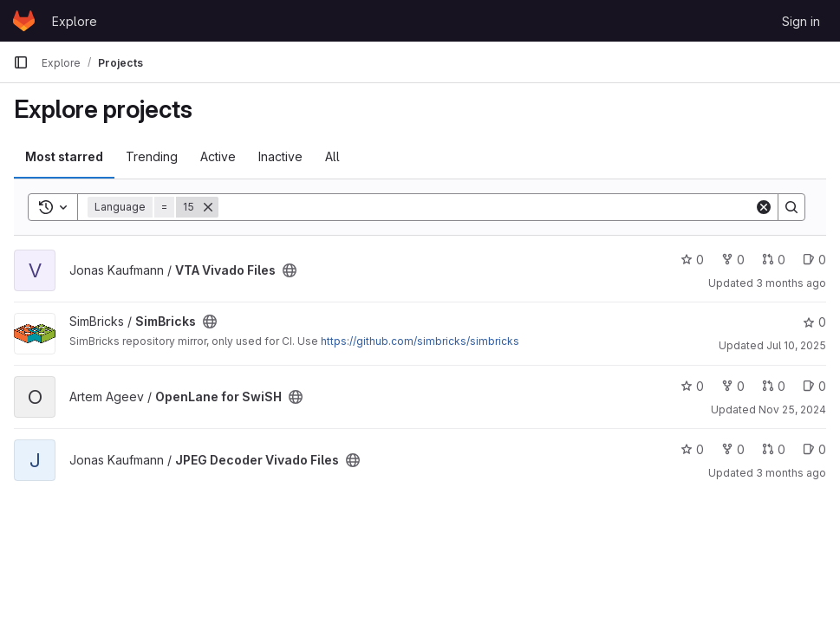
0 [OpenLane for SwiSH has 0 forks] (733, 386)
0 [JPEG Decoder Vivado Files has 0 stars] (692, 449)
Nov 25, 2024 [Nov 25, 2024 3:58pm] (792, 409)
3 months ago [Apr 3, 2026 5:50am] (791, 283)
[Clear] (764, 207)
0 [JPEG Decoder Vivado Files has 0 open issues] (814, 449)
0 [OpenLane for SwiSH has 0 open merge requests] (774, 386)
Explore (75, 21)
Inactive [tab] (280, 156)
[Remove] (208, 207)
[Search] (486, 207)
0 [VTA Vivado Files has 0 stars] (692, 260)
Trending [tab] (152, 156)
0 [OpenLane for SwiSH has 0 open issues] (814, 386)
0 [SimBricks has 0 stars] (814, 322)
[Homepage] (24, 21)
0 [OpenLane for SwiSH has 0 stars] (692, 386)
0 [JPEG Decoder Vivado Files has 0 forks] (733, 449)
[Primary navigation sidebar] (21, 62)
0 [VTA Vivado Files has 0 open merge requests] (774, 260)
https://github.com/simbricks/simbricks (420, 341)
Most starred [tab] (64, 156)
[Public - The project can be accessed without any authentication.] (290, 270)
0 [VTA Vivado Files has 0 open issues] (814, 260)
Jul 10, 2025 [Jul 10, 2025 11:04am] (796, 345)
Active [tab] (218, 156)
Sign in (801, 21)
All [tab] (332, 156)
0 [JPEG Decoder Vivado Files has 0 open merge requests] (774, 449)
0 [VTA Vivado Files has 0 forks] (733, 260)
